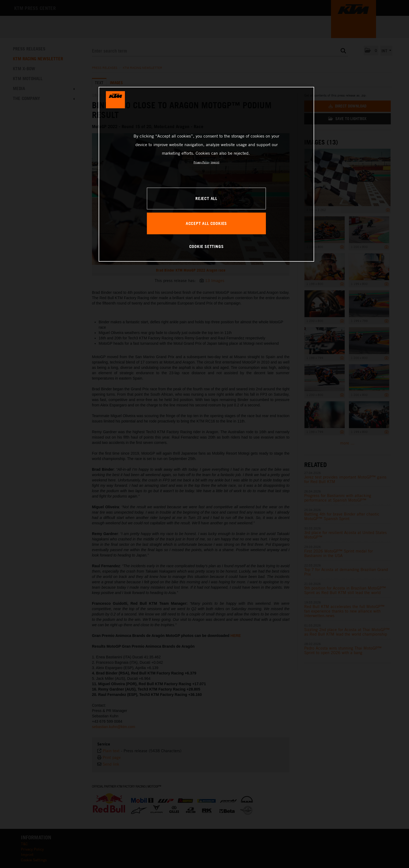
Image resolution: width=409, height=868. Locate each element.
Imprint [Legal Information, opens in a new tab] (215, 162)
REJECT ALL (206, 198)
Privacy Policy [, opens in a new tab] (201, 162)
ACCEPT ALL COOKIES (206, 223)
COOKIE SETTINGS (207, 246)
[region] (206, 174)
